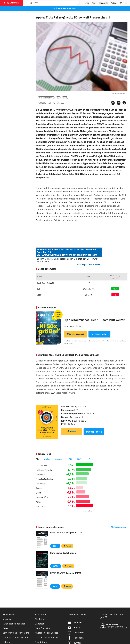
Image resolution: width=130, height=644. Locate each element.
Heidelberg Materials (44, 470)
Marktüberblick (43, 628)
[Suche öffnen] (31, 3)
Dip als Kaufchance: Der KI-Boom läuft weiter (94, 320)
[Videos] (114, 3)
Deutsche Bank (42, 465)
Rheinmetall (41, 506)
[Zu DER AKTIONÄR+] (104, 3)
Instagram (76, 633)
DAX (58, 98)
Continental (40, 484)
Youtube (75, 627)
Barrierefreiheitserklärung (16, 633)
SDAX (79, 459)
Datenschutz (9, 628)
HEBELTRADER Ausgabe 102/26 (66, 533)
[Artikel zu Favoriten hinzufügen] (124, 103)
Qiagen (39, 493)
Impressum (8, 619)
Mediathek (40, 619)
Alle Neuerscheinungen (119, 527)
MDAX (70, 459)
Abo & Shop (41, 642)
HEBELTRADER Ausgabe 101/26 (66, 573)
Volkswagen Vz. (42, 475)
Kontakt (75, 622)
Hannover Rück (42, 497)
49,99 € (56, 566)
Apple (65, 98)
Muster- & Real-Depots (47, 633)
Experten (40, 624)
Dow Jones (59, 459)
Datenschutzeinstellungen (16, 637)
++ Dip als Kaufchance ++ (65, 8)
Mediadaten (8, 615)
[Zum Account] (94, 3)
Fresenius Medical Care (45, 479)
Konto (124, 341)
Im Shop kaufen (99, 334)
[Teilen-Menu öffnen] (113, 103)
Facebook (76, 638)
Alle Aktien (40, 615)
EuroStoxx (89, 459)
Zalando (39, 488)
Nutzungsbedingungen (14, 624)
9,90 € (55, 546)
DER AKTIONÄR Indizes (46, 637)
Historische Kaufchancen (63, 553)
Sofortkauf (75, 334)
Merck (38, 502)
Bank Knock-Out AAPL (46, 98)
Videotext (8, 642)
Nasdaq (47, 459)
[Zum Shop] (87, 3)
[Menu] (127, 3)
